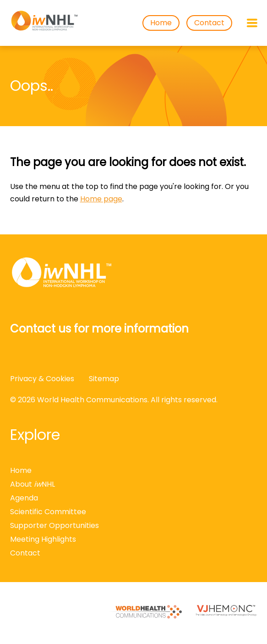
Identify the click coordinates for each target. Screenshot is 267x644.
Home (161, 23)
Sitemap (104, 379)
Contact (209, 23)
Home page (101, 199)
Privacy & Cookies (42, 379)
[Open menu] (252, 23)
